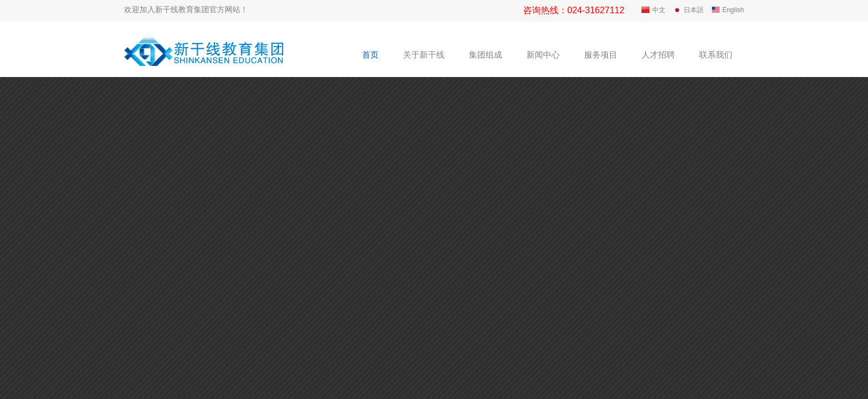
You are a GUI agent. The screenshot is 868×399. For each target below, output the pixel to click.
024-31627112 (596, 10)
